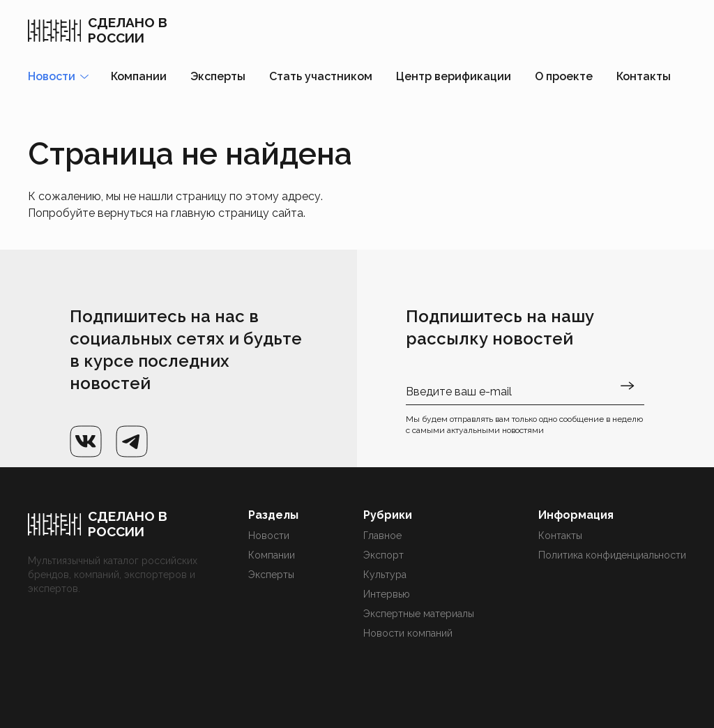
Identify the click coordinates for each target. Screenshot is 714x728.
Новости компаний (408, 633)
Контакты (644, 76)
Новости (269, 536)
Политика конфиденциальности (612, 555)
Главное (382, 536)
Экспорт (383, 555)
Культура (385, 575)
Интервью (387, 594)
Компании (139, 76)
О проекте (564, 76)
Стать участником (321, 76)
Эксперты (218, 76)
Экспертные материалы (419, 614)
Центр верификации (454, 76)
